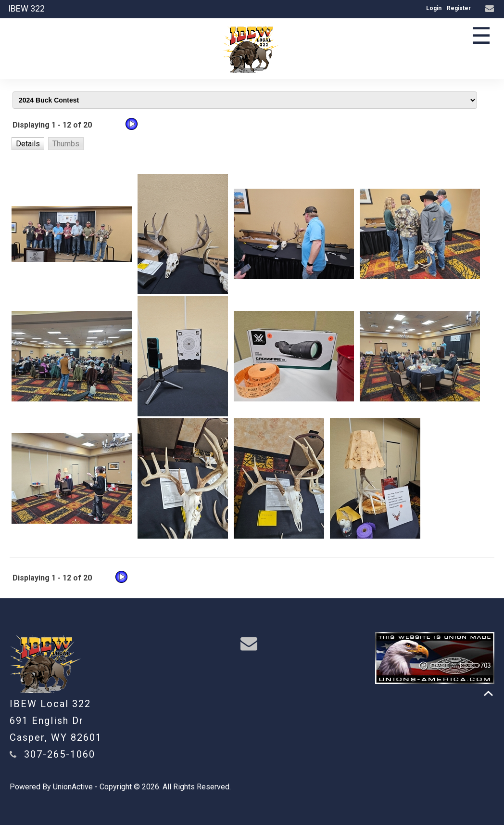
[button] (28, 143)
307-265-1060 (60, 754)
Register (459, 8)
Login (434, 8)
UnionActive (73, 787)
